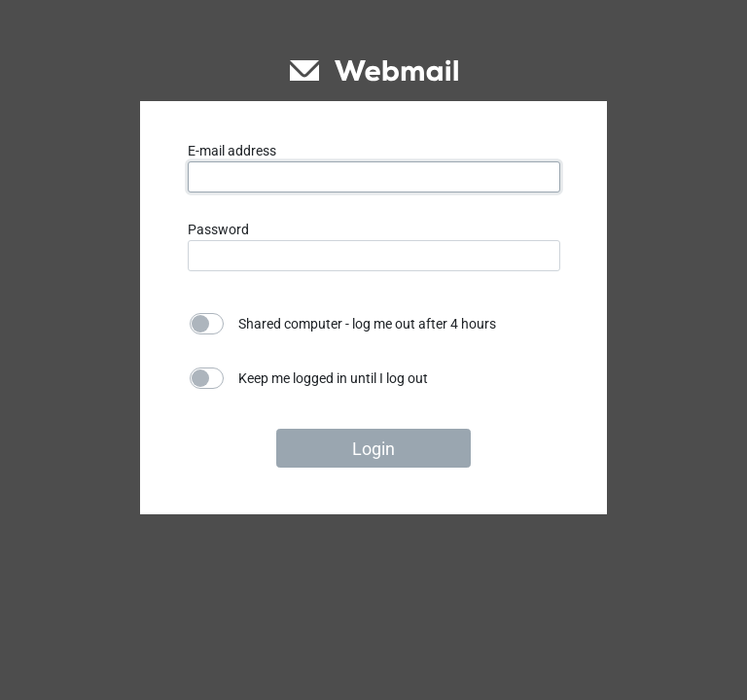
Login (373, 449)
